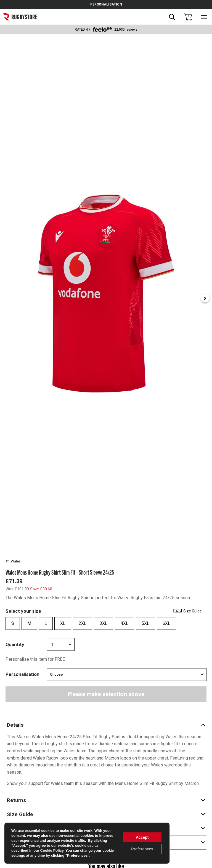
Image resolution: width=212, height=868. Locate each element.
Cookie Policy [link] (52, 850)
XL (63, 623)
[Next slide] (205, 298)
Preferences (142, 849)
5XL (145, 623)
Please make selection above (106, 694)
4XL (124, 623)
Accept (142, 837)
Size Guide (187, 611)
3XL (104, 623)
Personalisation (22, 674)
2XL (83, 623)
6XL (166, 623)
